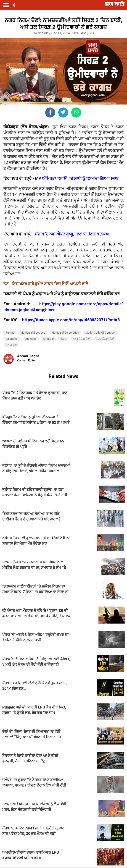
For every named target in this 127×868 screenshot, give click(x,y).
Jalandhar (12, 339)
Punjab (10, 333)
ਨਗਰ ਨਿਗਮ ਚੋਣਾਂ (81, 339)
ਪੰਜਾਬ (63, 339)
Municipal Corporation (65, 333)
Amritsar (48, 339)
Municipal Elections (33, 333)
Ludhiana (31, 339)
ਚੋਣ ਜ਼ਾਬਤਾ (11, 345)
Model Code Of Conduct (101, 333)
